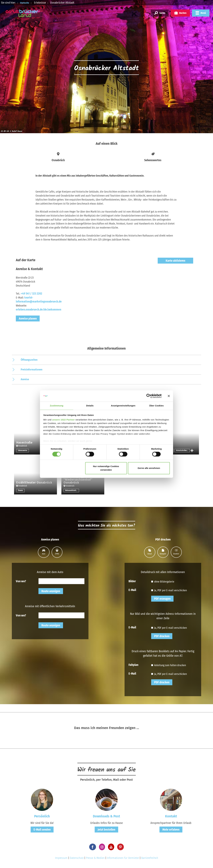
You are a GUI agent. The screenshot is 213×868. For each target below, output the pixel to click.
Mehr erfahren (171, 830)
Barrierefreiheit (150, 858)
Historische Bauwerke (183, 451)
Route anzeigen (51, 591)
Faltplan (133, 665)
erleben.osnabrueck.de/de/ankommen (39, 310)
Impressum (61, 858)
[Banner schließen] (169, 396)
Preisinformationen (32, 370)
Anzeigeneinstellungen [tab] (123, 406)
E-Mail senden (42, 830)
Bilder (132, 581)
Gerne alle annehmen (149, 468)
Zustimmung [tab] (57, 406)
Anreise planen (28, 318)
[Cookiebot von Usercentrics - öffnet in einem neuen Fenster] (149, 396)
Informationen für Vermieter (123, 858)
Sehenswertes (23, 451)
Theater (21, 490)
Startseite (26, 3)
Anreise (25, 379)
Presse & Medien (95, 858)
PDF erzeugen (162, 599)
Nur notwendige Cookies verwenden (106, 468)
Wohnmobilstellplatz (72, 490)
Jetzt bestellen (106, 830)
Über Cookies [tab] (156, 406)
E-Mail (132, 590)
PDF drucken (162, 636)
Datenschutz (77, 858)
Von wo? (21, 581)
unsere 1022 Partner (63, 420)
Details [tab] (90, 406)
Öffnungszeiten (29, 360)
